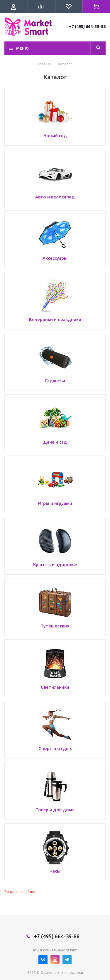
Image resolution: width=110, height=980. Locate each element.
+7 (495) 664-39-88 (87, 27)
